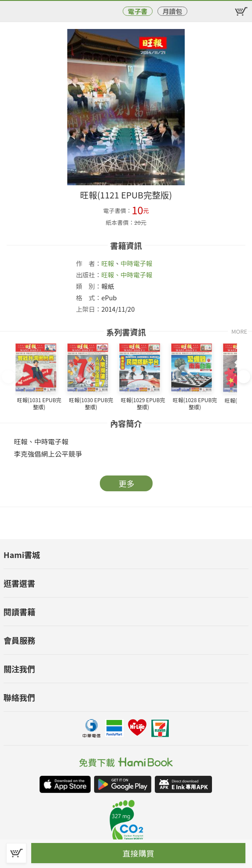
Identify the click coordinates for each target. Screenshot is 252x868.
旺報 (108, 263)
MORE (239, 331)
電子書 (137, 11)
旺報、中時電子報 (127, 275)
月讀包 (172, 11)
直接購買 (139, 853)
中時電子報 (137, 263)
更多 (127, 483)
